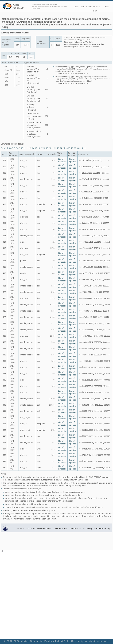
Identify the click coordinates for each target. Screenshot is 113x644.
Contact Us (75, 529)
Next (84, 148)
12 (28, 148)
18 (44, 148)
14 (33, 148)
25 (64, 148)
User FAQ (87, 529)
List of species (73, 160)
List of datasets (62, 160)
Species (20, 529)
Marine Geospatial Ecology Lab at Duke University (52, 641)
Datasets (31, 529)
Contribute (87, 7)
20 (50, 148)
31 (80, 148)
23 (58, 148)
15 (36, 148)
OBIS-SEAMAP (19, 6)
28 (72, 148)
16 (39, 148)
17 (41, 148)
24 (61, 148)
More (107, 7)
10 (22, 148)
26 (67, 148)
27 (69, 148)
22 (55, 148)
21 (53, 148)
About (77, 7)
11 (25, 148)
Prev (3, 148)
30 (78, 148)
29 (75, 148)
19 (47, 148)
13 (30, 148)
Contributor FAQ (102, 529)
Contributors (44, 529)
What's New (97, 7)
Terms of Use (61, 529)
